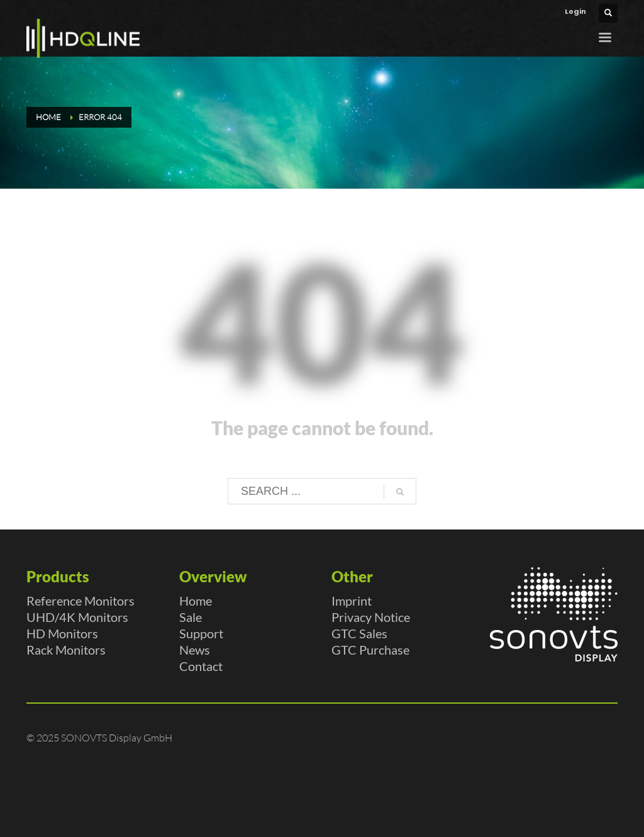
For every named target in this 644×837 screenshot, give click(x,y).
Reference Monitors (80, 601)
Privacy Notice (371, 617)
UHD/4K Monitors (77, 617)
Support (201, 633)
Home (196, 601)
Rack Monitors (66, 650)
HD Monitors (62, 633)
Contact (201, 666)
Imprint (352, 601)
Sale (191, 617)
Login (575, 11)
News (195, 650)
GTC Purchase (370, 650)
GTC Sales (359, 633)
